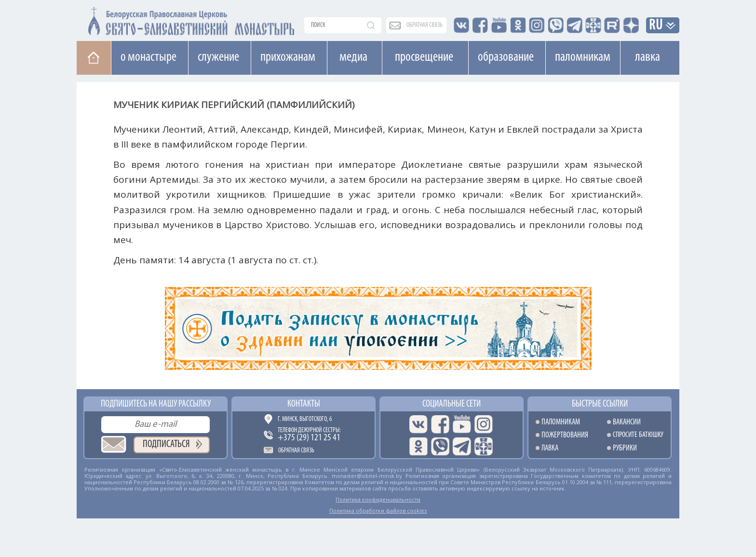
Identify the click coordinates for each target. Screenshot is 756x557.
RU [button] (656, 26)
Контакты (304, 404)
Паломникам (583, 57)
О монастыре (148, 57)
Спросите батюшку (638, 435)
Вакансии (627, 422)
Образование (506, 57)
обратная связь (425, 25)
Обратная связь (296, 451)
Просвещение (424, 57)
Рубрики (625, 448)
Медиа (353, 57)
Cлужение (218, 57)
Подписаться (166, 444)
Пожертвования (565, 435)
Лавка (648, 57)
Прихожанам (288, 57)
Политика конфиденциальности (378, 499)
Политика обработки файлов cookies (378, 510)
